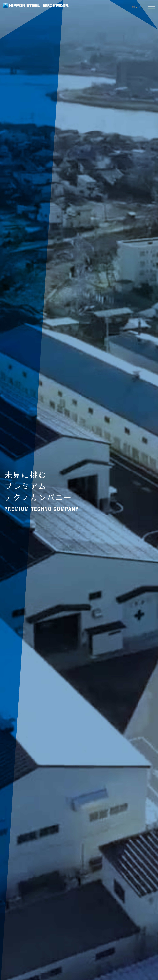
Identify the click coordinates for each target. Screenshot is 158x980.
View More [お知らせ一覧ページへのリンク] (30, 684)
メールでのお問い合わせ (39, 932)
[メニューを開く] (151, 7)
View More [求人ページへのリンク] (21, 806)
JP (140, 7)
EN (133, 7)
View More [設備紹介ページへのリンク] (79, 875)
